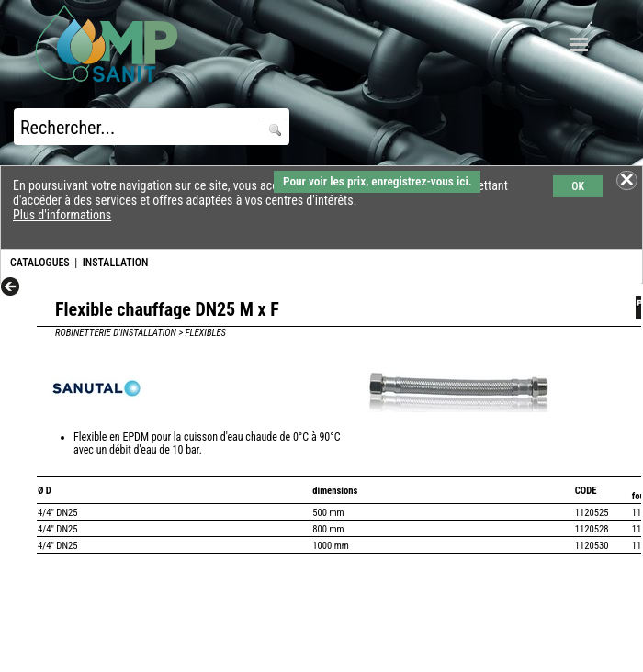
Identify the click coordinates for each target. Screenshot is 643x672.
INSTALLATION (116, 263)
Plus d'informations (62, 215)
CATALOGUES (40, 263)
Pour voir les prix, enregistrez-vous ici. (377, 181)
